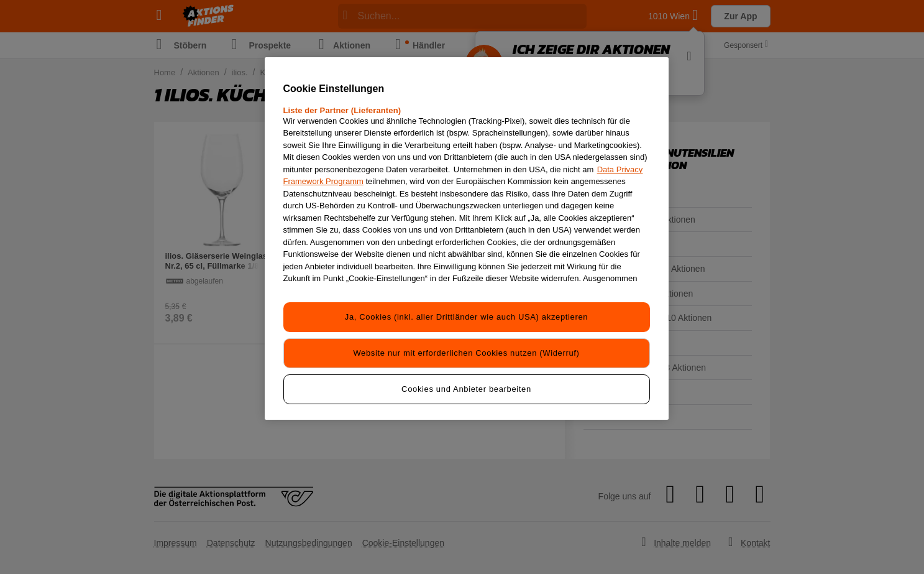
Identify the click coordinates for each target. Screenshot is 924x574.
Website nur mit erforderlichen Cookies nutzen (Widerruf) (466, 353)
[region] (467, 238)
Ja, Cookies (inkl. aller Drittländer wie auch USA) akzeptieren (466, 317)
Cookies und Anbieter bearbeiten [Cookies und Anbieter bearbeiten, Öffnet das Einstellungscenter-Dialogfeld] (466, 389)
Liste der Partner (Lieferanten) (342, 110)
